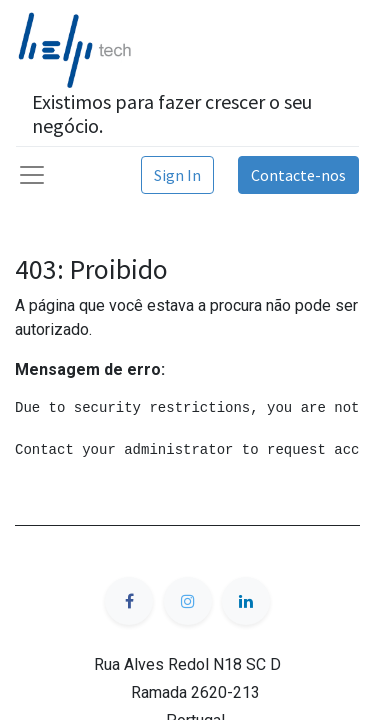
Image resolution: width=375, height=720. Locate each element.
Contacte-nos (298, 175)
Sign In (177, 175)
